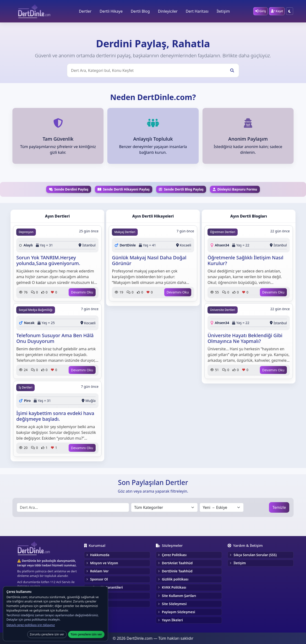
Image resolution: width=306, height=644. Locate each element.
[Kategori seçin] (164, 507)
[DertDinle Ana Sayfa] (34, 11)
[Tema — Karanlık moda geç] (290, 11)
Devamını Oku (82, 292)
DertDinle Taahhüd (177, 571)
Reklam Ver (99, 571)
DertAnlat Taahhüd (177, 563)
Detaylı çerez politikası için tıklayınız (31, 625)
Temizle (279, 507)
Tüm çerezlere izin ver (86, 634)
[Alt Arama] (73, 507)
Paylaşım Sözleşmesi (178, 612)
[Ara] (232, 70)
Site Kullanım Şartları (179, 596)
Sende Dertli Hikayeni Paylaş (124, 189)
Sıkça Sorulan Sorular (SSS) (255, 555)
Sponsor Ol (99, 579)
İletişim (222, 11)
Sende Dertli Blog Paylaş (181, 189)
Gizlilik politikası (175, 579)
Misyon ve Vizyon (104, 563)
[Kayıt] (276, 11)
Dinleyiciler (167, 11)
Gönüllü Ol (99, 604)
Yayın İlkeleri (172, 620)
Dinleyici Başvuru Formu (235, 189)
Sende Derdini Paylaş (69, 189)
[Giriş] (259, 11)
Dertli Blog (140, 11)
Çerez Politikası (174, 555)
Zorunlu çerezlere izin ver (47, 634)
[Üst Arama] (153, 70)
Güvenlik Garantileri (107, 587)
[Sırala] (221, 507)
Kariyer (96, 596)
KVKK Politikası (174, 587)
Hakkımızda (100, 555)
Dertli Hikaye (110, 11)
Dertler (84, 11)
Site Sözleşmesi (174, 604)
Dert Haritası (196, 11)
